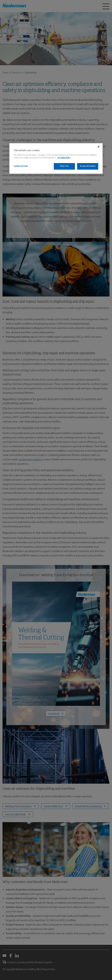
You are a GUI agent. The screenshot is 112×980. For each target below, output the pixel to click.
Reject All (64, 166)
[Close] (99, 147)
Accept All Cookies (88, 166)
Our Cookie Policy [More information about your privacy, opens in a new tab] (64, 158)
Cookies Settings (21, 166)
